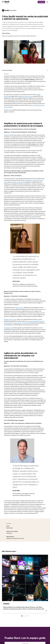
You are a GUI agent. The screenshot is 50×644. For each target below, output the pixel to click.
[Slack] (6, 2)
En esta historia (7, 70)
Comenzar (41, 2)
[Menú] (47, 2)
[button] (22, 616)
